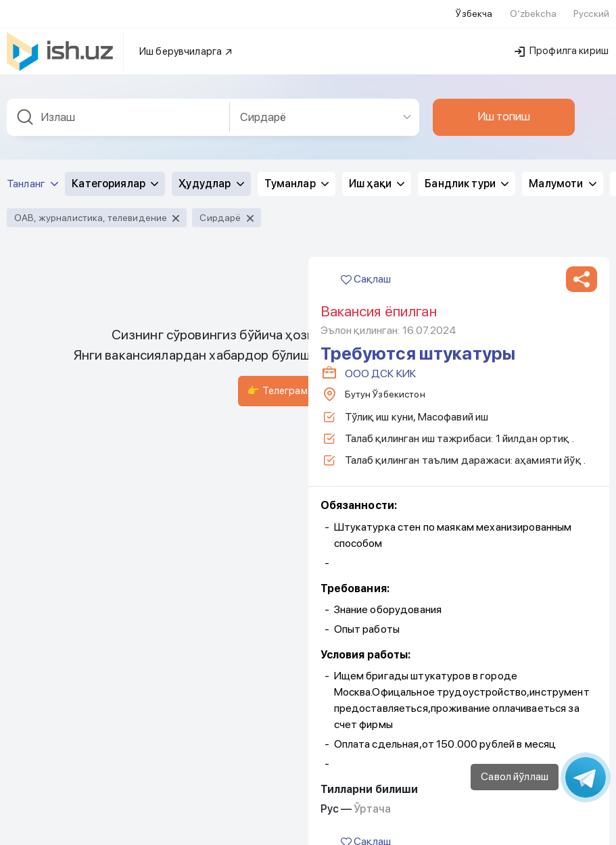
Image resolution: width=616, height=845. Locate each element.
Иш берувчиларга (186, 49)
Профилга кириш (562, 48)
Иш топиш (504, 114)
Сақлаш (366, 276)
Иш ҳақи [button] (377, 181)
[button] (582, 276)
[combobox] (118, 115)
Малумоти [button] (562, 181)
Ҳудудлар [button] (211, 181)
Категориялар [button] (115, 181)
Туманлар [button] (297, 181)
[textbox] (118, 115)
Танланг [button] (32, 181)
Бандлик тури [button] (467, 181)
